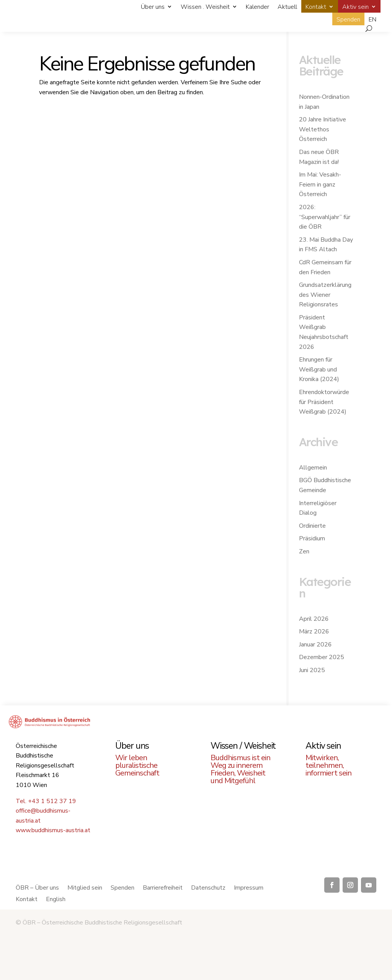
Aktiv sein (355, 7)
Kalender (257, 7)
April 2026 (314, 619)
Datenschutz (208, 888)
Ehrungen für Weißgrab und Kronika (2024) (319, 369)
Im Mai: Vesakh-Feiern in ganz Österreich (320, 184)
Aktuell (287, 7)
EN (372, 20)
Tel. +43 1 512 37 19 (46, 801)
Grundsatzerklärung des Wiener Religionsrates (325, 295)
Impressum (249, 888)
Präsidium (312, 538)
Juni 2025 (312, 670)
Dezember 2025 (322, 657)
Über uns (153, 7)
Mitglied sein (85, 888)
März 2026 (314, 632)
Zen (304, 551)
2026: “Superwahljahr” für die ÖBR (325, 217)
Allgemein (313, 468)
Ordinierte (312, 526)
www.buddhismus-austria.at (53, 830)
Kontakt (316, 7)
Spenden (348, 20)
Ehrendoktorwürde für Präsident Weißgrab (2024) (324, 402)
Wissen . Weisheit (205, 7)
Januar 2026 (315, 645)
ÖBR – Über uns (37, 888)
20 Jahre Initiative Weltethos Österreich (323, 129)
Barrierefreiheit (163, 888)
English (56, 900)
